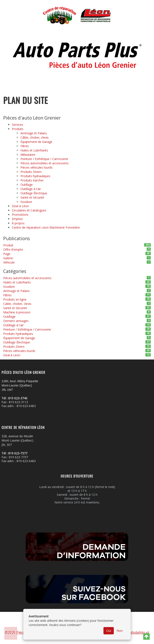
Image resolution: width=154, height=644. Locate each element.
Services (18, 125)
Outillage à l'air (31, 189)
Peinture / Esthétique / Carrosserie (44, 159)
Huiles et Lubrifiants (34, 150)
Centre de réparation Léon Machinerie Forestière (46, 227)
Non (120, 631)
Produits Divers (31, 172)
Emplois (17, 219)
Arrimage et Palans (34, 133)
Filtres (25, 146)
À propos (18, 223)
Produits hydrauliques (35, 176)
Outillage (27, 185)
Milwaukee (28, 155)
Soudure (26, 202)
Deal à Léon (20, 206)
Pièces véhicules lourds (36, 167)
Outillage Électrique (34, 193)
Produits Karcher (32, 180)
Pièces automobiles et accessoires (45, 163)
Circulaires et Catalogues (29, 210)
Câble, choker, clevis (35, 137)
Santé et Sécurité (32, 197)
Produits (18, 129)
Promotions (20, 215)
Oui (109, 631)
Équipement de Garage (36, 142)
